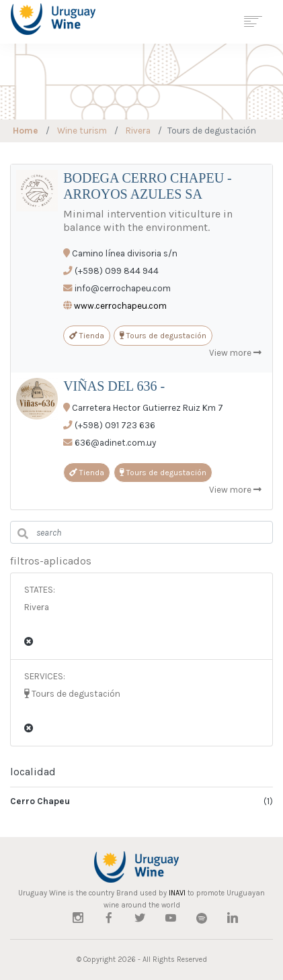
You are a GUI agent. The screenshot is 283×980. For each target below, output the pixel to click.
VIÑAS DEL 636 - (114, 386)
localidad (33, 772)
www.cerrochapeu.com (120, 306)
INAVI (177, 893)
